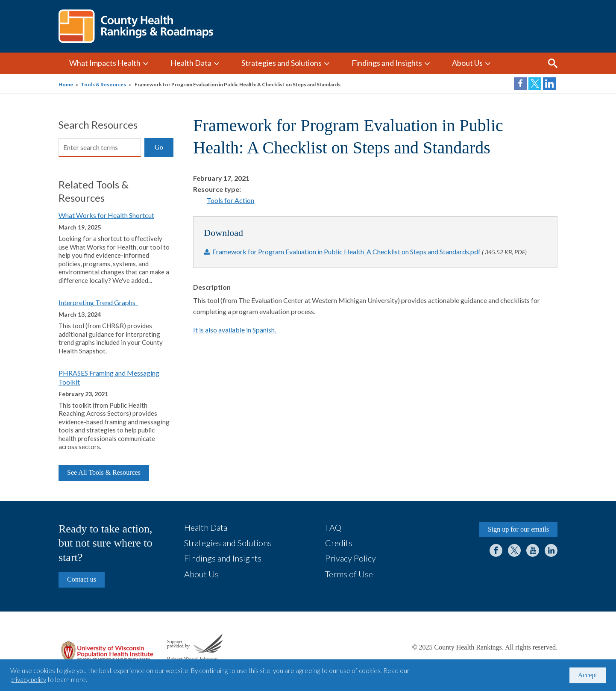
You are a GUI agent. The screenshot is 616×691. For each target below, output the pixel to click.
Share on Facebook (520, 84)
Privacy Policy (351, 558)
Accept (588, 675)
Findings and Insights (387, 63)
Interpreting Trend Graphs (98, 302)
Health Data (191, 63)
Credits (339, 543)
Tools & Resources (103, 84)
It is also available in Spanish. (235, 330)
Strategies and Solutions (282, 63)
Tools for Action (230, 200)
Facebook (496, 550)
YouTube (533, 550)
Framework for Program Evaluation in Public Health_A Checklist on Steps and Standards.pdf (346, 251)
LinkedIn (551, 550)
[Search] (100, 148)
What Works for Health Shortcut (106, 215)
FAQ (333, 527)
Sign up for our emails (518, 529)
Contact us (82, 579)
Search (553, 63)
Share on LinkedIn (549, 84)
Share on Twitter (535, 84)
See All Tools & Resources (104, 472)
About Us (467, 63)
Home (66, 84)
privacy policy (28, 679)
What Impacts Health (105, 63)
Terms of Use (349, 574)
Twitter (514, 550)
